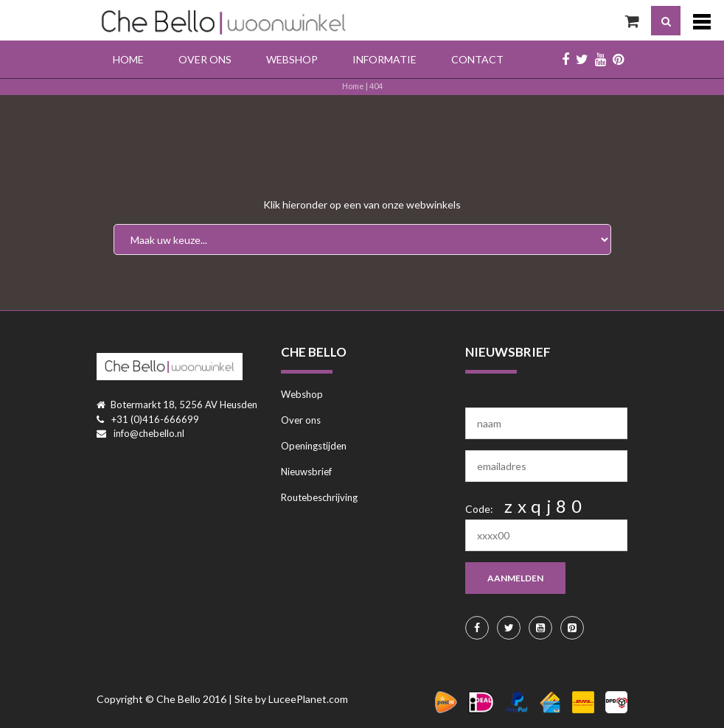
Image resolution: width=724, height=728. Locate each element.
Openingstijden (314, 446)
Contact (477, 59)
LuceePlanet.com (308, 699)
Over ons (205, 59)
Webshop (292, 59)
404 (376, 86)
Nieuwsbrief (306, 472)
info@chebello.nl (149, 433)
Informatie (384, 59)
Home (128, 59)
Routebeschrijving (319, 497)
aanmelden (515, 578)
